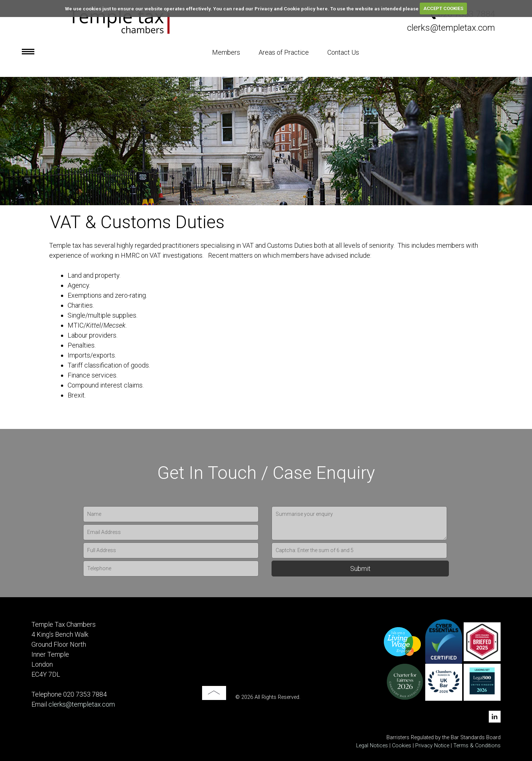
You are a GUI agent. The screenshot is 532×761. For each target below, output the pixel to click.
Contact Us (343, 52)
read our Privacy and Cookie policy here (280, 8)
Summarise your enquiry (359, 523)
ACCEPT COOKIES (443, 8)
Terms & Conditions (477, 746)
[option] (266, 141)
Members (226, 52)
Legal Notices (372, 746)
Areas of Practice (284, 52)
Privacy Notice (433, 746)
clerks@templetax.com (451, 28)
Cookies (402, 746)
